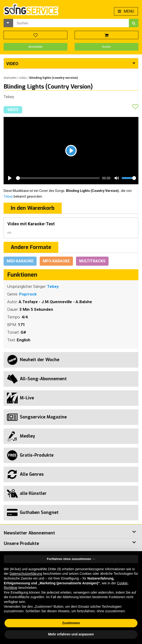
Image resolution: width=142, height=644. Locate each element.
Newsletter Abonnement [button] (29, 533)
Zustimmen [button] (71, 623)
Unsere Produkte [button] (21, 544)
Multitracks (92, 261)
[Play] (71, 151)
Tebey (9, 97)
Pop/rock (28, 294)
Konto (106, 47)
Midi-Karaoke (20, 261)
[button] (8, 23)
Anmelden (35, 47)
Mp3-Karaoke (56, 261)
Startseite (10, 78)
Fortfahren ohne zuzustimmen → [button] (71, 559)
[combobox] (71, 23)
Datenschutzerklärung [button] (26, 574)
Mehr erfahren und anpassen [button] (71, 634)
